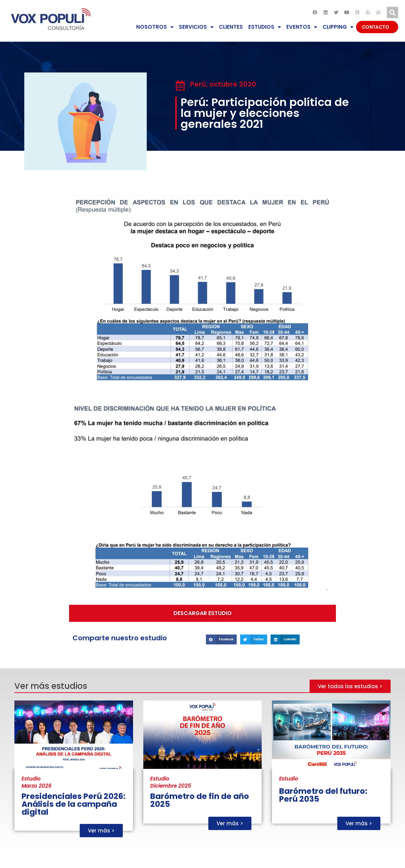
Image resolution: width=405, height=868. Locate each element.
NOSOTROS (155, 27)
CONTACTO (377, 27)
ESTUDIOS (265, 27)
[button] (393, 12)
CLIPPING (338, 27)
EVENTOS (302, 27)
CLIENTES (231, 27)
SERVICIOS (196, 27)
